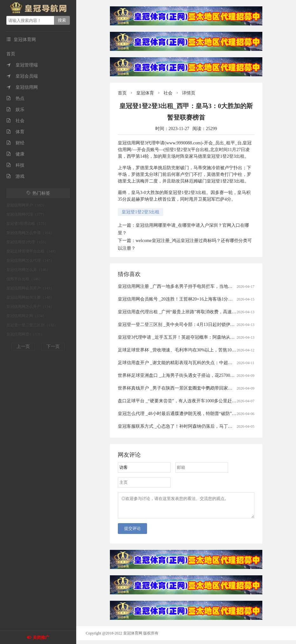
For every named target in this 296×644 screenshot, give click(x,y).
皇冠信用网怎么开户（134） (30, 307)
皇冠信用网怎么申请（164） (30, 233)
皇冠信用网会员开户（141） (30, 288)
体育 (15, 132)
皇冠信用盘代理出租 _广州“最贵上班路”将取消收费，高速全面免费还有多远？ (195, 312)
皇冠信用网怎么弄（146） (28, 270)
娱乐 (15, 110)
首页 (11, 54)
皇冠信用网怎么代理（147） (30, 260)
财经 (15, 143)
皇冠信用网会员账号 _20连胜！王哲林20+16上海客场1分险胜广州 (182, 299)
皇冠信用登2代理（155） (27, 242)
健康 (15, 154)
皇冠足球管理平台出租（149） (32, 251)
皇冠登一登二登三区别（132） (32, 325)
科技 (15, 165)
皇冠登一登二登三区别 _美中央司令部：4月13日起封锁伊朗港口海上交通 (190, 325)
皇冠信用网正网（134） (26, 316)
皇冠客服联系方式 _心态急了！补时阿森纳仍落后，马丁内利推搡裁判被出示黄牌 (197, 426)
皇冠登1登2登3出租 (141, 212)
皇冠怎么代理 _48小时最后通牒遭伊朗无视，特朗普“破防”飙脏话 (182, 414)
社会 (15, 121)
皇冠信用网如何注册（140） (30, 297)
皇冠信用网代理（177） (26, 214)
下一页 (53, 346)
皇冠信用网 (22, 87)
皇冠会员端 (22, 76)
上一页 (23, 346)
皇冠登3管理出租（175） (27, 224)
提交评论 (132, 532)
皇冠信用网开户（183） (26, 205)
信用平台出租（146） (24, 279)
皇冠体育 (145, 93)
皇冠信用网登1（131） (25, 334)
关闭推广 (41, 637)
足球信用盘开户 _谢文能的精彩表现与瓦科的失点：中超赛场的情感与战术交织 (195, 363)
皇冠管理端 (22, 65)
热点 (15, 98)
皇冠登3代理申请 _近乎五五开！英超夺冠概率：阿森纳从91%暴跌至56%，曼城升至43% (204, 337)
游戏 (15, 176)
